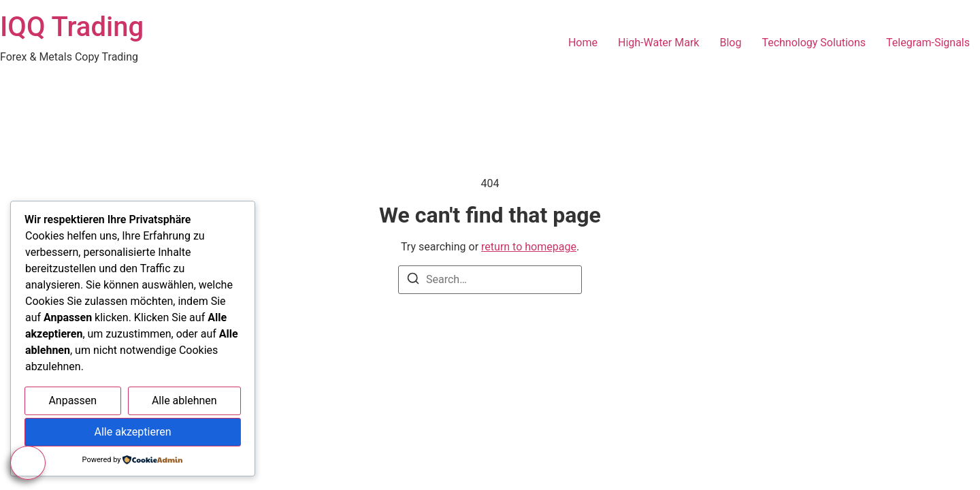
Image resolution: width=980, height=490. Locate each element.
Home (583, 43)
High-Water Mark (658, 43)
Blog (730, 43)
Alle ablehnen (184, 401)
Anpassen (72, 401)
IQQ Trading (72, 27)
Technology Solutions (814, 43)
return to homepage (529, 247)
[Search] (413, 281)
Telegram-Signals (928, 43)
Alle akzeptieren (133, 432)
